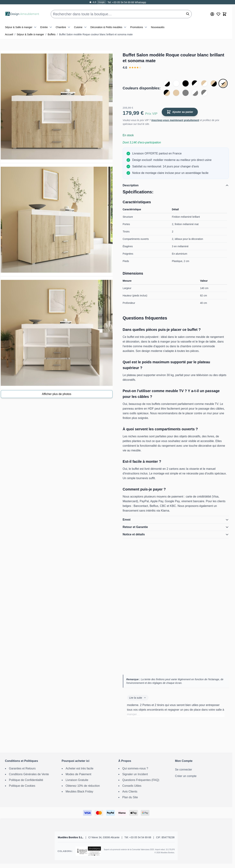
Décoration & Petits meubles (109, 24)
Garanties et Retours (22, 768)
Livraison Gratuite (77, 780)
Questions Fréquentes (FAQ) (141, 780)
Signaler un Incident (135, 774)
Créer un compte (186, 776)
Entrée (46, 24)
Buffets (52, 34)
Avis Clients (130, 792)
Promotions (139, 24)
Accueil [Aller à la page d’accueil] (9, 34)
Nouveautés (158, 24)
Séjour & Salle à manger (21, 24)
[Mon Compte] (212, 11)
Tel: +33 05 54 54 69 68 (121, 2)
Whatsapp (140, 2)
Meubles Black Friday (80, 792)
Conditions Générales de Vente (29, 774)
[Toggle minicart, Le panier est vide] (225, 11)
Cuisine (81, 24)
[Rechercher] (188, 11)
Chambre (64, 24)
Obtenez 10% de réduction (83, 786)
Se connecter (184, 770)
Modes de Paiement (79, 774)
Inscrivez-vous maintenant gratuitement (175, 120)
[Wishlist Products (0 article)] (218, 11)
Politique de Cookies (22, 786)
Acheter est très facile (80, 768)
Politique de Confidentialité (26, 780)
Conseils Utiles (132, 786)
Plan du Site (130, 797)
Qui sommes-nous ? (135, 768)
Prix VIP (151, 114)
